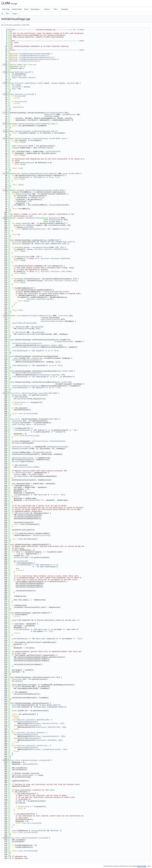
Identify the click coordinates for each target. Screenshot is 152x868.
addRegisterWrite (25, 334)
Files (56, 9)
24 (5, 72)
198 (5, 393)
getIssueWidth (52, 151)
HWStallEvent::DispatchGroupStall (44, 736)
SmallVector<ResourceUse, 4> (25, 458)
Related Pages (17, 9)
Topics (26, 9)
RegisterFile (50, 114)
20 (5, 65)
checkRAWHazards (55, 225)
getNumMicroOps (44, 148)
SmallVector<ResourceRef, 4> (25, 775)
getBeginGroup (26, 163)
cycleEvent (21, 561)
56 (5, 131)
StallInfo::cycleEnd (24, 94)
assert (15, 242)
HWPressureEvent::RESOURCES (44, 740)
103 (5, 218)
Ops (41, 358)
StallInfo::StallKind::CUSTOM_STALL (60, 281)
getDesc (40, 425)
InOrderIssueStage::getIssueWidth (33, 124)
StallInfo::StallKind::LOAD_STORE (55, 271)
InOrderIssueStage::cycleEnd (34, 838)
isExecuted (23, 513)
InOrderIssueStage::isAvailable (29, 139)
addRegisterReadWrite (31, 316)
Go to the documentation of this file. (15, 25)
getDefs (38, 332)
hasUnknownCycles (36, 229)
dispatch (18, 443)
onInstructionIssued (26, 467)
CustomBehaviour (69, 114)
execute (18, 461)
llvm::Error (15, 393)
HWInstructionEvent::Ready (45, 345)
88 (5, 190)
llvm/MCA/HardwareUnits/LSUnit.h (34, 55)
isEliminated (28, 323)
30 (5, 83)
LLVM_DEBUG (18, 177)
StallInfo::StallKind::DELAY (39, 299)
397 (5, 760)
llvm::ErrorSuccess (27, 414)
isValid (20, 96)
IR (13, 74)
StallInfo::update (23, 83)
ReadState (26, 223)
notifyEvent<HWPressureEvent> (27, 725)
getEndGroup (33, 500)
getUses (37, 327)
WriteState (27, 194)
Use (30, 473)
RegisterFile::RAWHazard (24, 225)
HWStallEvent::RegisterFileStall (44, 723)
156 (5, 316)
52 (5, 124)
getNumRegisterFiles (56, 447)
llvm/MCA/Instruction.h (30, 61)
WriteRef (37, 334)
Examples (65, 9)
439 (5, 838)
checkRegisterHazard (34, 218)
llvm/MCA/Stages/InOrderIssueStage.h (36, 54)
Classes (47, 9)
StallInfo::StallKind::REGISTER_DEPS (50, 249)
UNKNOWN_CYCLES (37, 198)
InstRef (40, 83)
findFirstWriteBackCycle (36, 190)
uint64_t (17, 474)
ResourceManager (50, 174)
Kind (14, 78)
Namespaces (36, 9)
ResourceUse (22, 473)
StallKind (71, 83)
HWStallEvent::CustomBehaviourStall (45, 749)
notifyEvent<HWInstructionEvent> (26, 343)
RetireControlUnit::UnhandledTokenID (49, 441)
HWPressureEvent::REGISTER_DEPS (46, 727)
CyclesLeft (17, 76)
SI (20, 242)
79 (5, 174)
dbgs (26, 177)
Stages (15, 14)
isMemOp (22, 397)
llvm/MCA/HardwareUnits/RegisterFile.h (37, 57)
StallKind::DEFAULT (27, 78)
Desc (30, 425)
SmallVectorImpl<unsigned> (52, 321)
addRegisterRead (24, 329)
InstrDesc (22, 425)
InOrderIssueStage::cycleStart (35, 760)
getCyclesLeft (42, 535)
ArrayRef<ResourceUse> (64, 341)
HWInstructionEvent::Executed (46, 375)
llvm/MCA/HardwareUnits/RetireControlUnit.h (39, 59)
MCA (8, 14)
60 (5, 139)
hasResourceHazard (29, 174)
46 (5, 113)
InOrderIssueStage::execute (33, 393)
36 (5, 94)
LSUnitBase (49, 116)
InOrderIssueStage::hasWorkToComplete (31, 131)
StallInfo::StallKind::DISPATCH (55, 259)
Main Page (6, 9)
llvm (21, 67)
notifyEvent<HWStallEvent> (25, 722)
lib (2, 14)
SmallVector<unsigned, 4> (23, 447)
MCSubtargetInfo (57, 113)
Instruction (23, 146)
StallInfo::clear (22, 72)
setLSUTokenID (23, 399)
